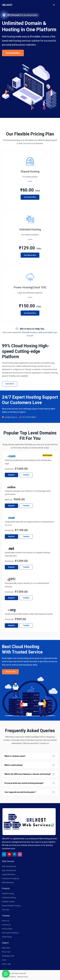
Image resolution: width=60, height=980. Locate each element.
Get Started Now (13, 53)
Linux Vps (6, 909)
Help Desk (6, 948)
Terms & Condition (9, 976)
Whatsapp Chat (8, 956)
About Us (6, 920)
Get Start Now (10, 672)
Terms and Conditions (10, 932)
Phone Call (6, 952)
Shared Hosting (8, 893)
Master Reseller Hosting (11, 905)
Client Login (7, 964)
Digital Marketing (9, 874)
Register (11, 475)
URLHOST (7, 5)
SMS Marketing (8, 882)
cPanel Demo (7, 937)
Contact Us (6, 924)
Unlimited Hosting (9, 897)
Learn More (10, 384)
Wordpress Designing (10, 878)
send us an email (45, 332)
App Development (9, 870)
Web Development (9, 866)
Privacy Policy (7, 928)
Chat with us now (29, 332)
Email (4, 960)
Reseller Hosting (8, 901)
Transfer (26, 475)
